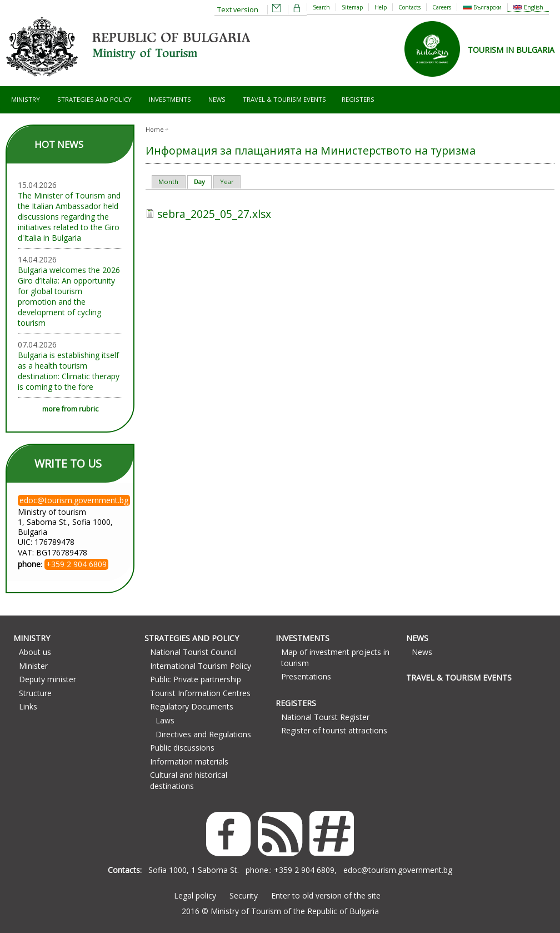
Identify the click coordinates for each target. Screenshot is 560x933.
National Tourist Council (193, 652)
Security (244, 895)
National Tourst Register (325, 717)
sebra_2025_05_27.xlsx (214, 214)
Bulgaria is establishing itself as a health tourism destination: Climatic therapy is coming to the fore (69, 371)
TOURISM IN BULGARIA (511, 50)
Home (155, 130)
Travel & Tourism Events (284, 99)
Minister (33, 666)
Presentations (306, 676)
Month (168, 182)
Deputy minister (47, 679)
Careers (442, 7)
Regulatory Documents (192, 706)
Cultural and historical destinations (189, 780)
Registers (358, 99)
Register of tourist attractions (334, 730)
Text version (238, 10)
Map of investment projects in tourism (335, 657)
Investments (170, 99)
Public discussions (182, 748)
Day (203, 182)
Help (381, 7)
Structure (35, 693)
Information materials (189, 761)
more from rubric (70, 409)
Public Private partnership (196, 679)
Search (321, 7)
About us (35, 652)
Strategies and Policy (94, 99)
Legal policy (195, 895)
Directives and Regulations (203, 734)
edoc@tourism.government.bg (398, 870)
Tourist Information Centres (200, 693)
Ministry (26, 99)
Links (28, 706)
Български (482, 7)
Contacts (409, 7)
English (528, 7)
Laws (165, 720)
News (217, 99)
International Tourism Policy (201, 666)
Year (227, 182)
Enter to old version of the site (326, 895)
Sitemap (352, 7)
